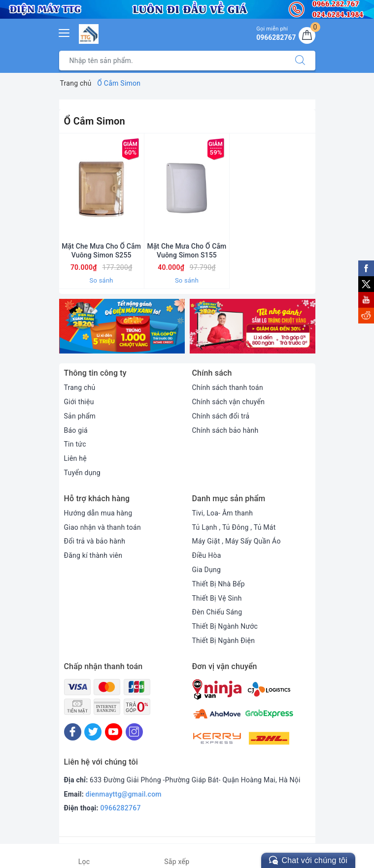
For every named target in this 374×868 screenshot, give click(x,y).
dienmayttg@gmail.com (124, 794)
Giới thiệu (79, 402)
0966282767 (121, 808)
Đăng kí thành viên (93, 555)
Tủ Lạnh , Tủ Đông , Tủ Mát (234, 527)
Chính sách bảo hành (225, 430)
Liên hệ (75, 458)
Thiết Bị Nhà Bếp (219, 584)
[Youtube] (114, 732)
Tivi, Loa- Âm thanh (223, 513)
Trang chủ (80, 387)
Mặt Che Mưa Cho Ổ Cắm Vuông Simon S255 (101, 251)
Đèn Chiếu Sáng (217, 612)
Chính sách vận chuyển (229, 402)
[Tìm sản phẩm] (172, 61)
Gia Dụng (207, 570)
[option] (122, 326)
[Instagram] (134, 732)
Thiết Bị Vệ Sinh (217, 598)
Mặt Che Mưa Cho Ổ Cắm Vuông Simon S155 (187, 251)
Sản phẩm (80, 416)
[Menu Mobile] (65, 32)
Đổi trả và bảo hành (95, 541)
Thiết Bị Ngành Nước (225, 626)
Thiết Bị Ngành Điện (224, 641)
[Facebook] (73, 732)
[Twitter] (93, 732)
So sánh (102, 280)
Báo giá (76, 430)
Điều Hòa (207, 555)
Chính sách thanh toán (228, 387)
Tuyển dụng (82, 473)
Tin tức (75, 444)
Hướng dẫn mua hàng (98, 513)
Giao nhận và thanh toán (102, 527)
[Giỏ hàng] (307, 35)
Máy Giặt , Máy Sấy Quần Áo (237, 541)
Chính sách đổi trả (221, 416)
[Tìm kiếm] (300, 61)
